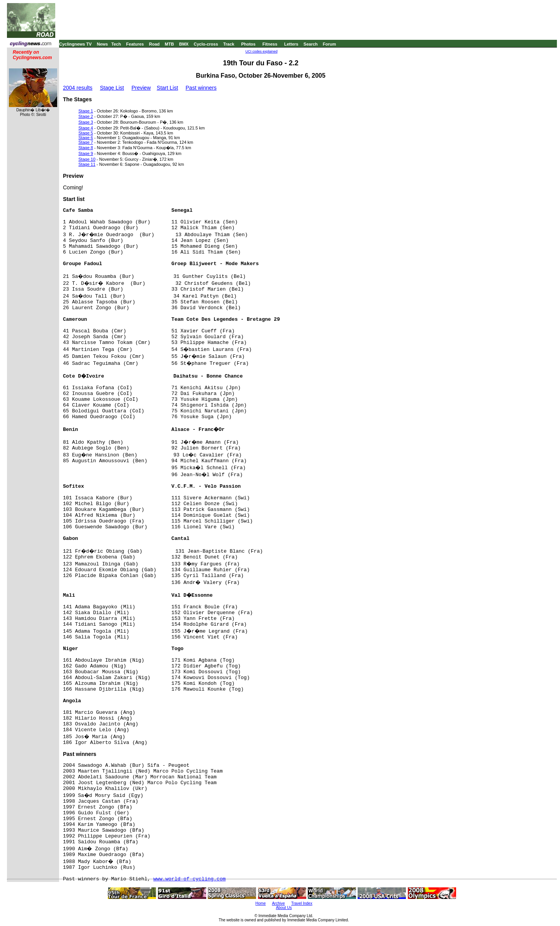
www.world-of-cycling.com (189, 879)
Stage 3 (86, 122)
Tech (116, 44)
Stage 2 (86, 116)
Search (311, 44)
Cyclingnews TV (75, 44)
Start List (167, 88)
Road (154, 44)
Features (135, 44)
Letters (291, 44)
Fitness (270, 44)
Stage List (112, 88)
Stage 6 (86, 138)
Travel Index (302, 903)
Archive (278, 903)
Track (229, 44)
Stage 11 (87, 164)
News (103, 44)
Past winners (201, 88)
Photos (248, 44)
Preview (141, 88)
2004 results (78, 88)
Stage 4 (86, 128)
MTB (170, 44)
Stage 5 (86, 133)
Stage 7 (86, 142)
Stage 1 (86, 111)
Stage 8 (86, 148)
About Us (284, 908)
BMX (184, 44)
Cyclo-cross (206, 44)
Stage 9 (86, 153)
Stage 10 (87, 159)
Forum (329, 44)
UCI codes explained (261, 51)
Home (260, 903)
